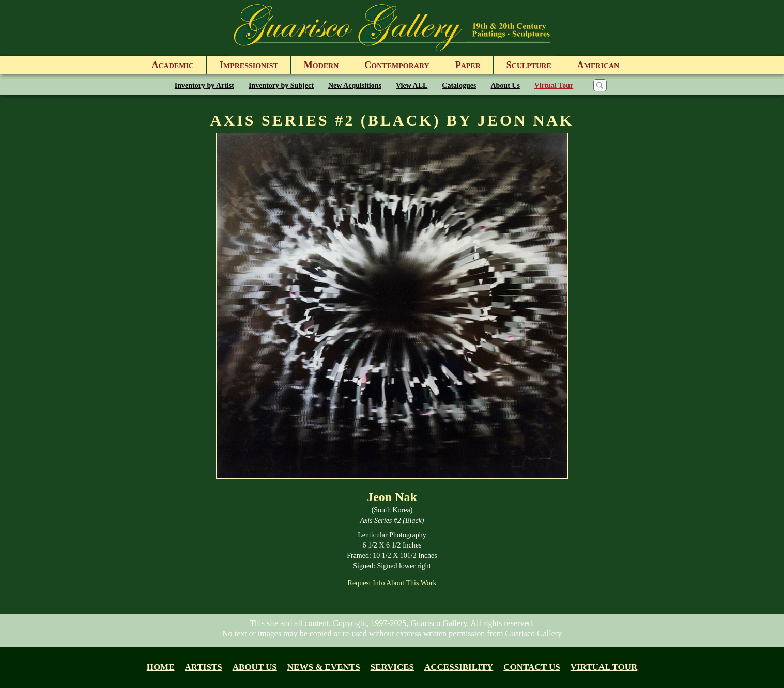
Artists (204, 667)
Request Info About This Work (392, 583)
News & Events (324, 667)
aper (468, 65)
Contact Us (532, 667)
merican (598, 65)
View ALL (412, 85)
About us (255, 667)
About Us (505, 85)
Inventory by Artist (204, 85)
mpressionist (249, 65)
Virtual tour (604, 667)
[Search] (600, 85)
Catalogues (459, 85)
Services (392, 667)
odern (321, 65)
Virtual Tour (554, 85)
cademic (173, 65)
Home (161, 667)
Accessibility (459, 667)
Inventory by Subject (281, 85)
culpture (529, 65)
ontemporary (397, 65)
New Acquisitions (355, 85)
